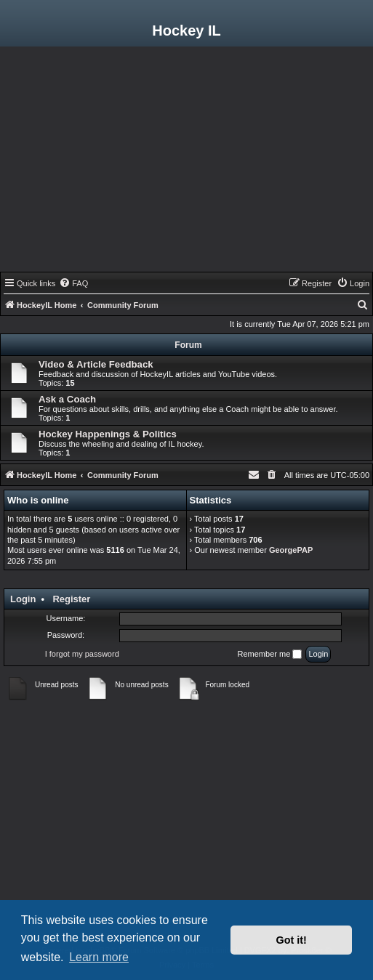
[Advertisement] (186, 163)
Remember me (270, 655)
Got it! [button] (292, 940)
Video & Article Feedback (96, 364)
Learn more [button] (99, 957)
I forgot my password (82, 654)
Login (23, 599)
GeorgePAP (291, 550)
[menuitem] (73, 283)
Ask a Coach (67, 399)
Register (71, 599)
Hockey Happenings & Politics (108, 434)
